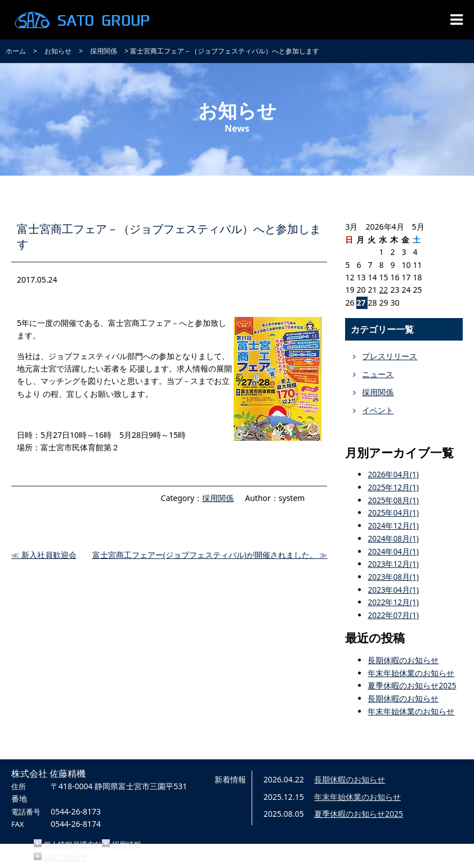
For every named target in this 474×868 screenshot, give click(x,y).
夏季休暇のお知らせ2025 (412, 683)
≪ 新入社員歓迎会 (44, 555)
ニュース (378, 374)
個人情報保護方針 (73, 842)
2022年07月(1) (393, 613)
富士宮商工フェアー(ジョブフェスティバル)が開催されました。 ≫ (209, 555)
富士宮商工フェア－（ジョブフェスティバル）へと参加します (164, 235)
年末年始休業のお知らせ (411, 670)
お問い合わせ (65, 854)
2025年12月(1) (393, 487)
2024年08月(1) (393, 537)
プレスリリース (390, 356)
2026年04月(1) (393, 474)
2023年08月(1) (393, 575)
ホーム (16, 51)
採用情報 (127, 842)
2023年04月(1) (393, 588)
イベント (378, 410)
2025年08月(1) (393, 500)
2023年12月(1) (393, 563)
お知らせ (58, 51)
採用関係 (104, 51)
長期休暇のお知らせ (403, 658)
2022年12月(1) (393, 600)
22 (383, 290)
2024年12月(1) (393, 525)
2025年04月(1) (393, 512)
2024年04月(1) (393, 550)
